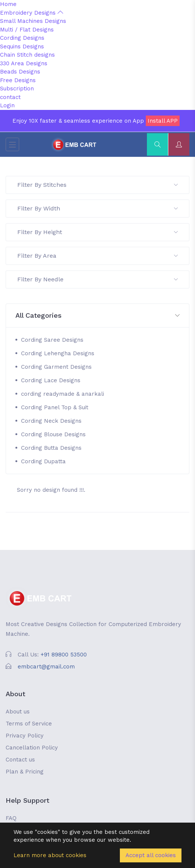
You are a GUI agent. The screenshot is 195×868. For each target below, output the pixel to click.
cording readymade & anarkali (63, 394)
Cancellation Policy (32, 748)
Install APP (163, 121)
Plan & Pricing (25, 772)
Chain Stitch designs (27, 55)
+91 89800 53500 (64, 655)
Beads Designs (20, 72)
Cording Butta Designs (51, 448)
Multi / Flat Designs (27, 30)
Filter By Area (97, 256)
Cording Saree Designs (52, 340)
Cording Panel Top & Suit (55, 407)
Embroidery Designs (32, 13)
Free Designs (18, 80)
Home (8, 4)
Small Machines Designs (33, 21)
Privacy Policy (25, 736)
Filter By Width (97, 208)
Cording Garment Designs (56, 367)
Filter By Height (97, 232)
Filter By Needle (97, 279)
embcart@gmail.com (46, 667)
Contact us (20, 760)
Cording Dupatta (43, 461)
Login (7, 105)
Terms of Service (29, 724)
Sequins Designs (22, 47)
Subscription (17, 89)
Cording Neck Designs (51, 421)
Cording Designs (22, 38)
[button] (97, 316)
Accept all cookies (151, 855)
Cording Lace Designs (51, 380)
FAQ (11, 818)
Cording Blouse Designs (53, 434)
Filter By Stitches (97, 185)
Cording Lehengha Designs (58, 353)
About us (18, 712)
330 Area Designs (24, 63)
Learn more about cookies (50, 855)
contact (10, 97)
